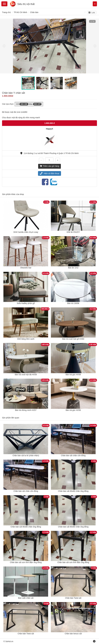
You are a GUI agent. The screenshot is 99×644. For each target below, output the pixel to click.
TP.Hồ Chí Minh (20, 12)
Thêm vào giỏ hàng (49, 166)
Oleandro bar (26, 268)
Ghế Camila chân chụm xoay (26, 232)
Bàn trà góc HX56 (73, 410)
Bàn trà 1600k (73, 303)
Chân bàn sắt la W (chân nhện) (26, 455)
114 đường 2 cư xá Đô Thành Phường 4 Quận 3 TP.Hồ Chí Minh (50, 153)
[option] (50, 46)
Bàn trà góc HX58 (73, 375)
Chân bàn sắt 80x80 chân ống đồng (73, 491)
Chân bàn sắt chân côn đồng (73, 455)
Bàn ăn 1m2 (73, 268)
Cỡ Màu (29, 104)
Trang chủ (6, 12)
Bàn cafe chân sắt (26, 598)
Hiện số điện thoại (50, 173)
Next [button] (95, 46)
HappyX (50, 129)
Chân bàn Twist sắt (73, 598)
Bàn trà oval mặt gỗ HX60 (73, 339)
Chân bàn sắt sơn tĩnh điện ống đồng (26, 562)
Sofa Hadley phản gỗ (26, 303)
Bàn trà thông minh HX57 (26, 410)
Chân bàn (34, 12)
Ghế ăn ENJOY (73, 232)
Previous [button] (4, 46)
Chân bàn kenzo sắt (73, 634)
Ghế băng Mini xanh (26, 339)
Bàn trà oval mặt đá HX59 (26, 375)
